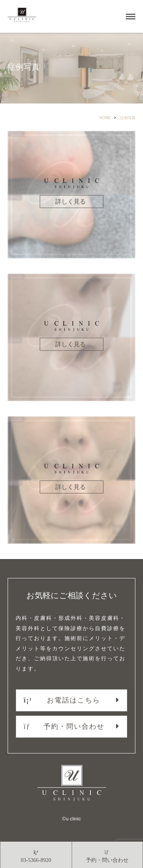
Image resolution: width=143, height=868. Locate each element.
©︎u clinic (71, 819)
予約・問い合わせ (64, 726)
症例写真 (128, 118)
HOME (105, 118)
